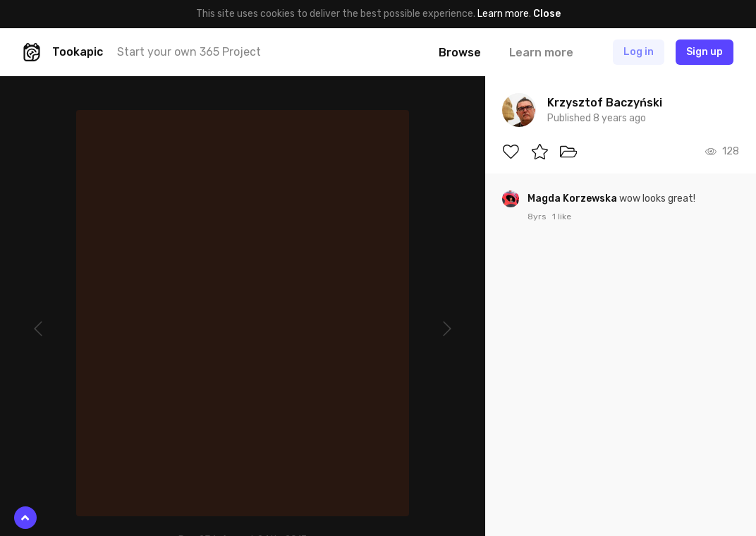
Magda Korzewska (573, 199)
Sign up (705, 52)
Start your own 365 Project (189, 52)
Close (547, 14)
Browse (460, 53)
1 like (562, 217)
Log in (639, 52)
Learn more (503, 14)
